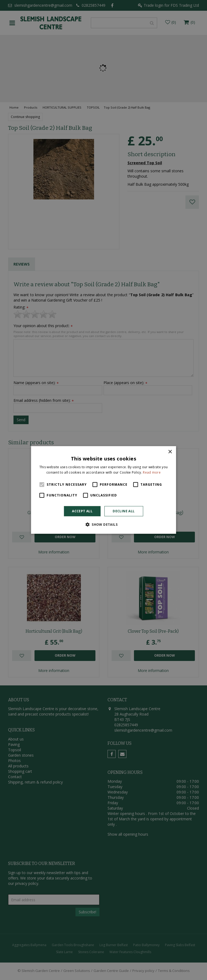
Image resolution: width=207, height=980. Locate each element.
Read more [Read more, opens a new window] (152, 472)
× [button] (170, 452)
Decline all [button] (124, 511)
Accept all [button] (82, 511)
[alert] (103, 490)
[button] (103, 524)
